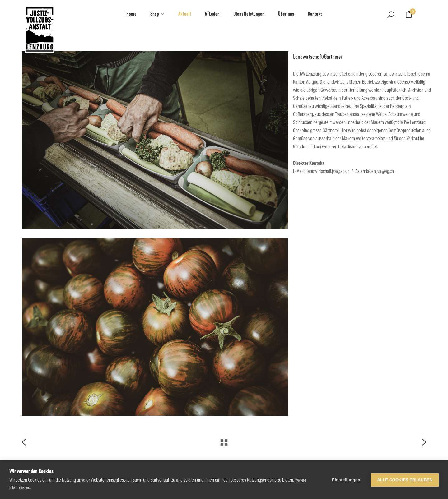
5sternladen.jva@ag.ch (375, 172)
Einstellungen (346, 480)
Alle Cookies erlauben (405, 480)
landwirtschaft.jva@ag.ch (328, 172)
